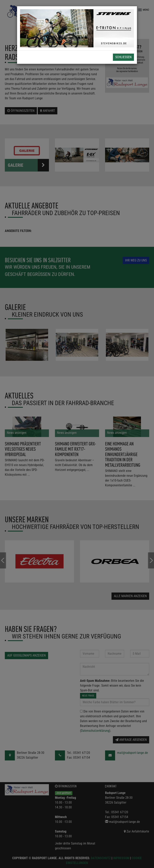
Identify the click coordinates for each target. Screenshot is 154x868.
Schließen (123, 57)
